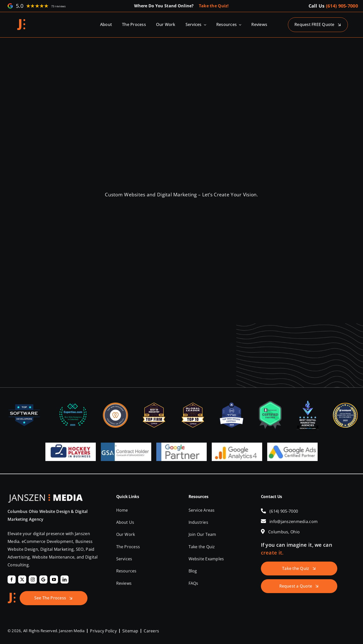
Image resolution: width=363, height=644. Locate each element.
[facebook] (12, 579)
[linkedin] (65, 579)
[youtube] (54, 579)
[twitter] (22, 579)
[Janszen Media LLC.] (21, 21)
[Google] (43, 579)
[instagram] (33, 579)
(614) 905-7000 (342, 6)
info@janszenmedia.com (294, 522)
